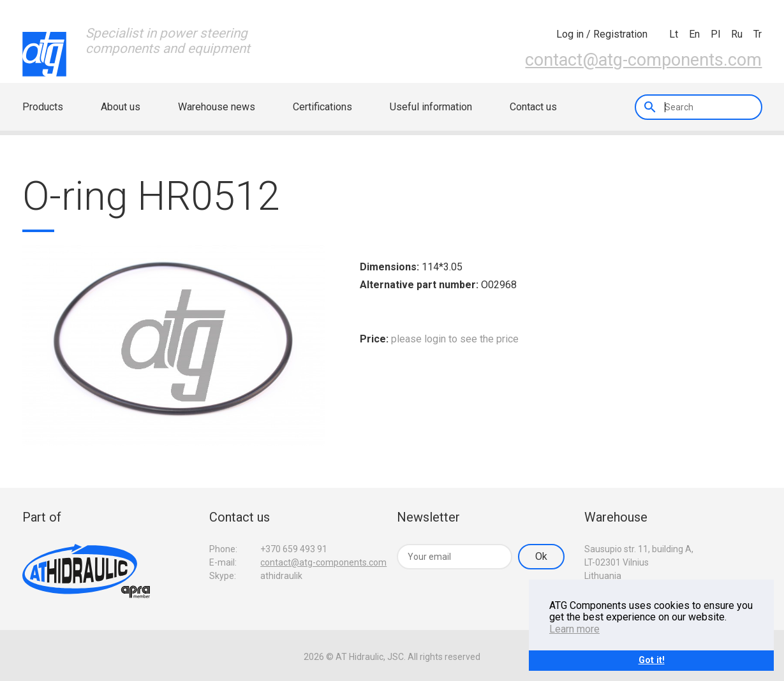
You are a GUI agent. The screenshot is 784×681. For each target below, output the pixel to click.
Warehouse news (217, 107)
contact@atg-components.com (643, 60)
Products (43, 107)
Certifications (322, 107)
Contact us (533, 107)
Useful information (431, 107)
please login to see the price (455, 339)
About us (121, 107)
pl (715, 34)
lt (674, 34)
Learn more (574, 629)
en (694, 34)
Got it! (652, 660)
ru (737, 34)
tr (758, 34)
